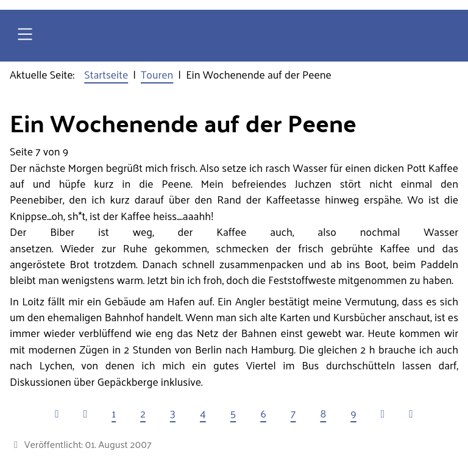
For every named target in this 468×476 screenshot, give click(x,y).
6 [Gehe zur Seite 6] (263, 413)
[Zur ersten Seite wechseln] (57, 413)
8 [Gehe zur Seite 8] (323, 413)
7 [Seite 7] (293, 413)
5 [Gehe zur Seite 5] (233, 413)
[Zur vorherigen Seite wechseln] (85, 413)
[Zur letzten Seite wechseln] (411, 413)
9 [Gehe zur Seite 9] (353, 413)
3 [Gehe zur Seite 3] (173, 413)
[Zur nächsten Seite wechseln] (383, 413)
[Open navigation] (25, 36)
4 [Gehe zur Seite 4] (203, 413)
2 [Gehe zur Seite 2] (143, 413)
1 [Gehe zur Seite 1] (114, 413)
